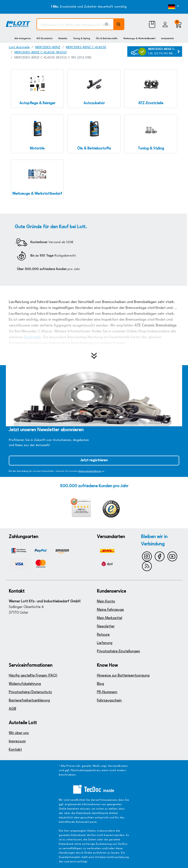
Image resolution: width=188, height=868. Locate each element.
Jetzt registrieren (94, 460)
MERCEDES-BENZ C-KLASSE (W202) (41, 52)
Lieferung (105, 643)
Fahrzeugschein (109, 701)
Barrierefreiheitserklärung (29, 701)
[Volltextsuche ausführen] (119, 24)
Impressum (17, 741)
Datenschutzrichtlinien (90, 471)
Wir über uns (19, 733)
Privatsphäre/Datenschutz (30, 692)
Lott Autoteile (19, 47)
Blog (100, 684)
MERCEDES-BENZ (48, 47)
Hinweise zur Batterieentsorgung (123, 676)
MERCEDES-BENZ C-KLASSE (86, 47)
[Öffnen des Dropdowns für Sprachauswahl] (172, 7)
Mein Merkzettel (110, 618)
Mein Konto (106, 602)
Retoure (103, 635)
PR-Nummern (107, 692)
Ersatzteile (32, 337)
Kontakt (15, 750)
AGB (12, 709)
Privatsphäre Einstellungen (118, 651)
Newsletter (106, 626)
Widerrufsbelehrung (25, 684)
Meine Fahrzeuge (110, 610)
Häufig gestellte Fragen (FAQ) (33, 676)
